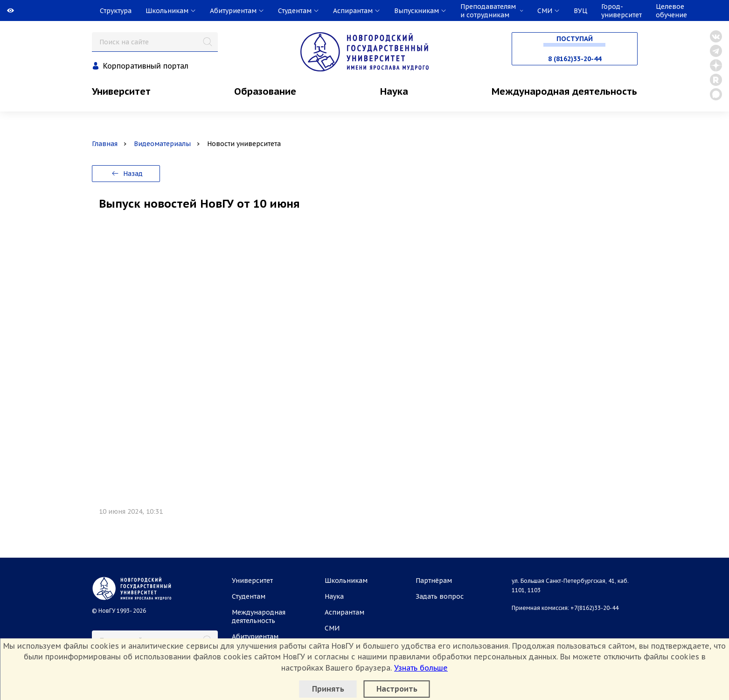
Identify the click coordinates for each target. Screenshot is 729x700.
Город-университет (621, 11)
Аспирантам (344, 612)
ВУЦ (580, 11)
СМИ (332, 628)
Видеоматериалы (162, 144)
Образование (265, 91)
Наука (394, 91)
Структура (116, 11)
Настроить (397, 689)
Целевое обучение (671, 11)
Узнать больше (421, 668)
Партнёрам (434, 581)
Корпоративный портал (146, 66)
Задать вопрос (440, 596)
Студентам (249, 596)
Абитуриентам (255, 637)
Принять (328, 689)
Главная (105, 144)
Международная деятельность (564, 91)
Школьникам (346, 581)
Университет (121, 91)
